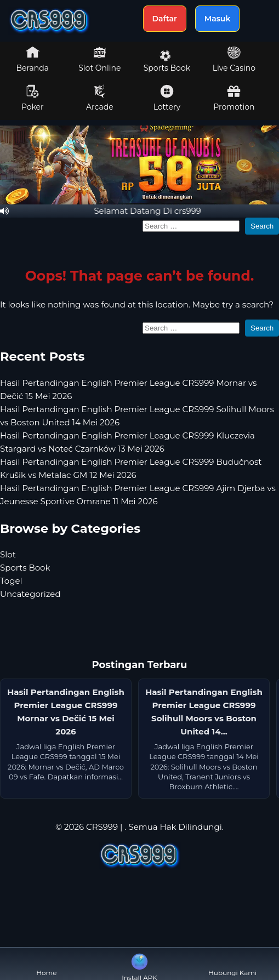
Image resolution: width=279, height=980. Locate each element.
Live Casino (234, 59)
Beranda (33, 59)
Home (46, 964)
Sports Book (167, 61)
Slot (8, 554)
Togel (11, 581)
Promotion (234, 98)
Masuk (218, 19)
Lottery (167, 98)
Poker (33, 98)
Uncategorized (30, 594)
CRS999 (102, 827)
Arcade (100, 98)
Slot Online (99, 59)
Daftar (165, 19)
